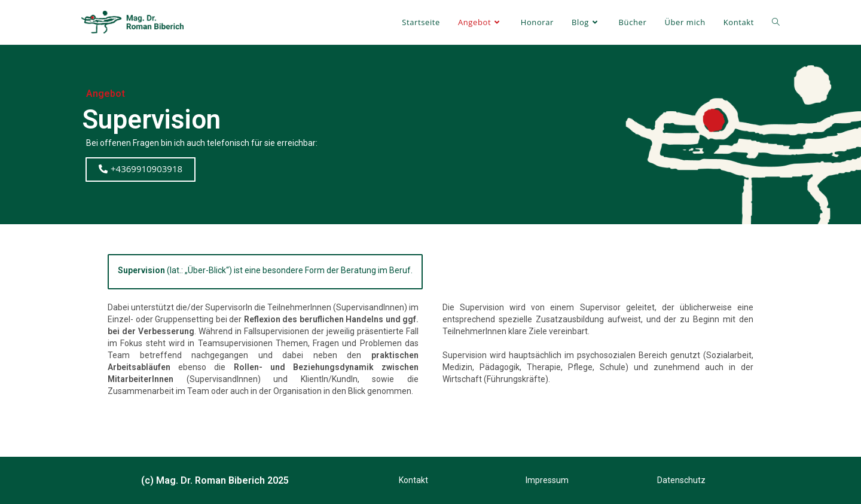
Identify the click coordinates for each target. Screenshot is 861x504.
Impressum (547, 480)
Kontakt (413, 480)
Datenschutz (681, 480)
